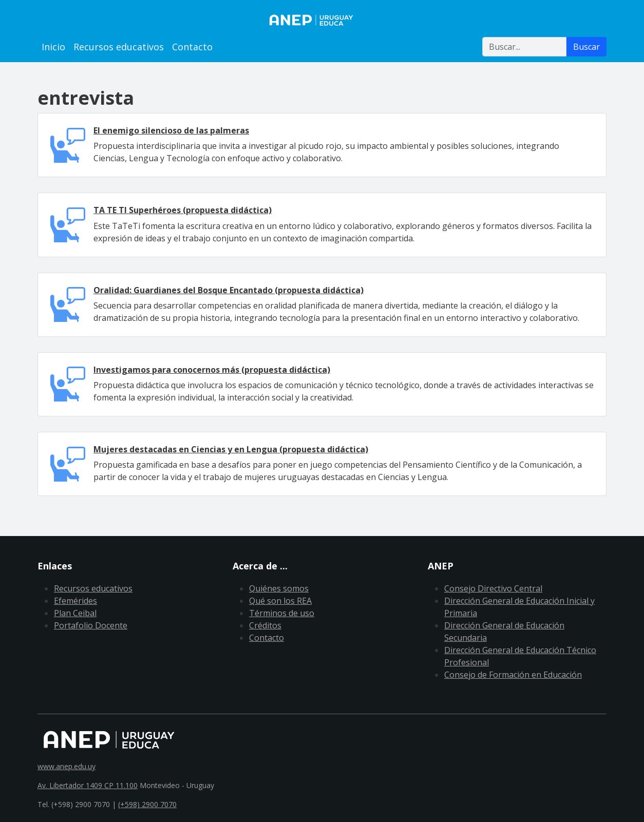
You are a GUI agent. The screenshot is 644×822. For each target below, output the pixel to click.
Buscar (586, 47)
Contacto (192, 47)
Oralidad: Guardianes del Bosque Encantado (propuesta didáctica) (229, 290)
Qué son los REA (280, 601)
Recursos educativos (119, 47)
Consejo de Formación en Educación (513, 675)
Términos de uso (282, 613)
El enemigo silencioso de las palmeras (171, 130)
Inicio (53, 47)
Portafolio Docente (91, 625)
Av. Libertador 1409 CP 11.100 (88, 785)
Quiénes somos (279, 588)
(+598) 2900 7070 (147, 804)
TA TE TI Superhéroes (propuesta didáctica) (183, 210)
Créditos (265, 625)
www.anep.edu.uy (67, 766)
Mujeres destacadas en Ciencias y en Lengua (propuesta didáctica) (231, 449)
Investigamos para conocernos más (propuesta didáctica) (212, 370)
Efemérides (75, 601)
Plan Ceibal (75, 613)
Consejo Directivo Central (493, 588)
